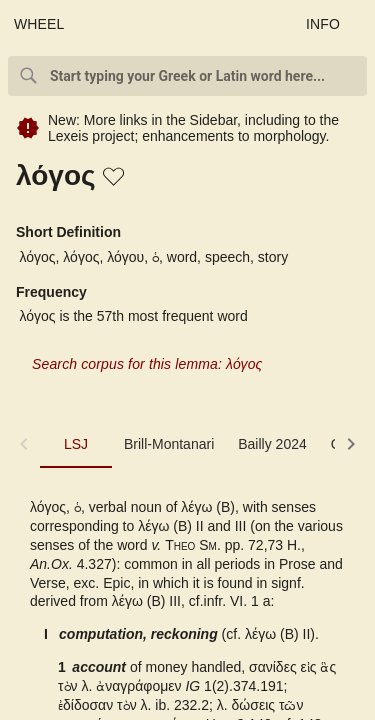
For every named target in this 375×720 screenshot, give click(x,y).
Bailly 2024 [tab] (272, 444)
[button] (115, 178)
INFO (323, 24)
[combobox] (187, 76)
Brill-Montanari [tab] (169, 444)
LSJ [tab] (76, 444)
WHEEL (39, 24)
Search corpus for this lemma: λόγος (147, 364)
